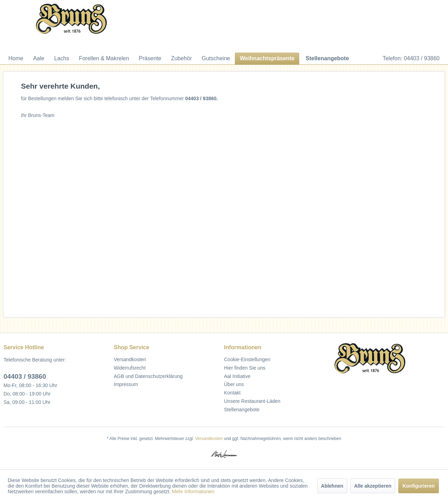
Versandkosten (130, 359)
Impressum (126, 384)
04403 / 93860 (25, 376)
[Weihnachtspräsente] (267, 59)
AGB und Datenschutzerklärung (148, 376)
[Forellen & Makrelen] (104, 59)
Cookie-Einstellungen (247, 359)
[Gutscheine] (216, 59)
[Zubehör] (182, 59)
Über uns (234, 384)
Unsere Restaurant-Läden (252, 401)
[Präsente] (150, 59)
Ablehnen (332, 486)
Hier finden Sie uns (245, 368)
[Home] (16, 59)
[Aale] (39, 59)
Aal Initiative (237, 376)
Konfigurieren (419, 486)
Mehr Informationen (193, 491)
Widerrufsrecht (130, 368)
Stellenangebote (242, 410)
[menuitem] (16, 59)
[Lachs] (62, 59)
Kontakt (232, 393)
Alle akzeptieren (373, 486)
